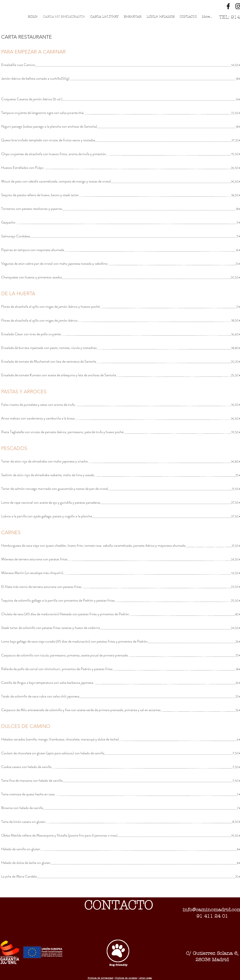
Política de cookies (126, 978)
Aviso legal (146, 978)
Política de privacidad (100, 978)
